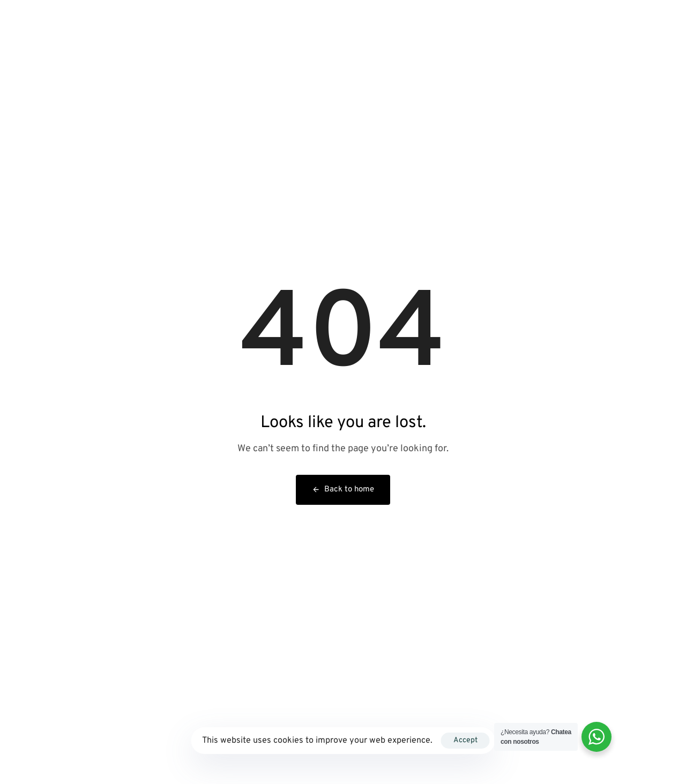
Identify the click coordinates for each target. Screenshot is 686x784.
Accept (465, 740)
